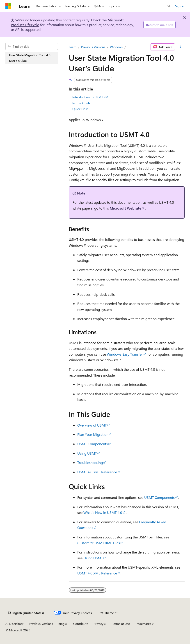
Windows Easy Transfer (125, 354)
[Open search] (169, 6)
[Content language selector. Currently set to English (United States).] (26, 613)
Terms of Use (121, 624)
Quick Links (80, 109)
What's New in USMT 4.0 (103, 512)
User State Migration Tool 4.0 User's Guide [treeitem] (30, 58)
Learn (73, 47)
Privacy (98, 624)
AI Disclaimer (14, 624)
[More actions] (181, 47)
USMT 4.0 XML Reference (97, 472)
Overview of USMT (92, 425)
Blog (61, 624)
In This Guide (81, 103)
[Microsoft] (8, 6)
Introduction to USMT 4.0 (90, 97)
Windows (116, 47)
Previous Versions (93, 47)
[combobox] (32, 46)
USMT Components (93, 444)
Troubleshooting (90, 462)
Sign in (180, 6)
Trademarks (143, 624)
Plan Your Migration (93, 434)
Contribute (81, 624)
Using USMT (87, 453)
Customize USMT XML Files (99, 543)
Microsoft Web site (126, 208)
